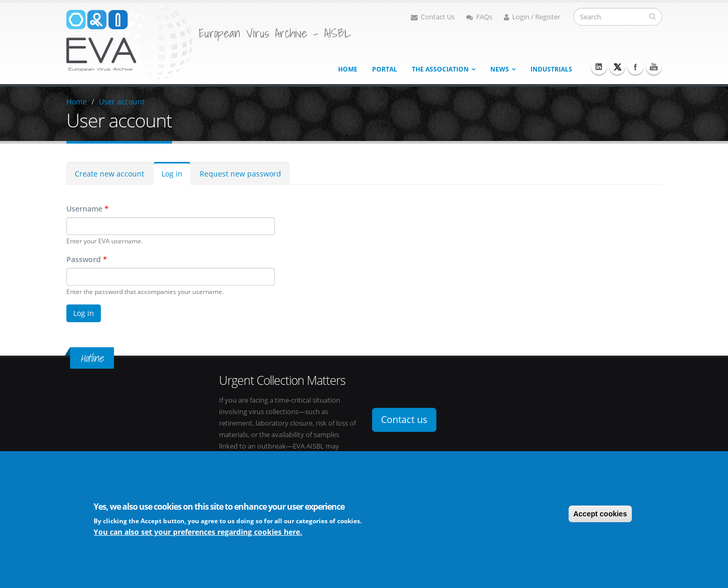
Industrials (551, 69)
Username (88, 209)
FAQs (479, 17)
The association (440, 69)
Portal (385, 69)
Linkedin (599, 67)
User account (122, 102)
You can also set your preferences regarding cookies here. (198, 532)
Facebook (635, 67)
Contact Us (433, 17)
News (500, 69)
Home (348, 69)
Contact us (404, 419)
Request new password (240, 174)
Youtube (654, 67)
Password (87, 259)
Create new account (109, 174)
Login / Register (532, 17)
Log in (172, 174)
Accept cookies (600, 514)
